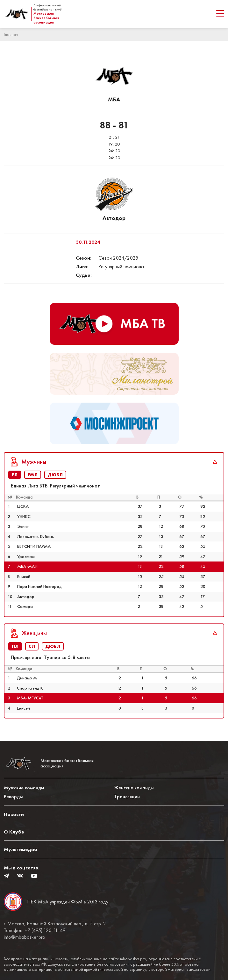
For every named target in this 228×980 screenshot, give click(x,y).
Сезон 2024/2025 (118, 258)
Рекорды (13, 796)
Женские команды (134, 788)
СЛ (32, 646)
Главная (11, 34)
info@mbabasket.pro (25, 937)
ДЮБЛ (55, 475)
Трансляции (127, 796)
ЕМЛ (33, 475)
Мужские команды (24, 788)
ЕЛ (15, 475)
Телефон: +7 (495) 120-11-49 (35, 930)
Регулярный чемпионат (122, 266)
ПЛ (15, 646)
